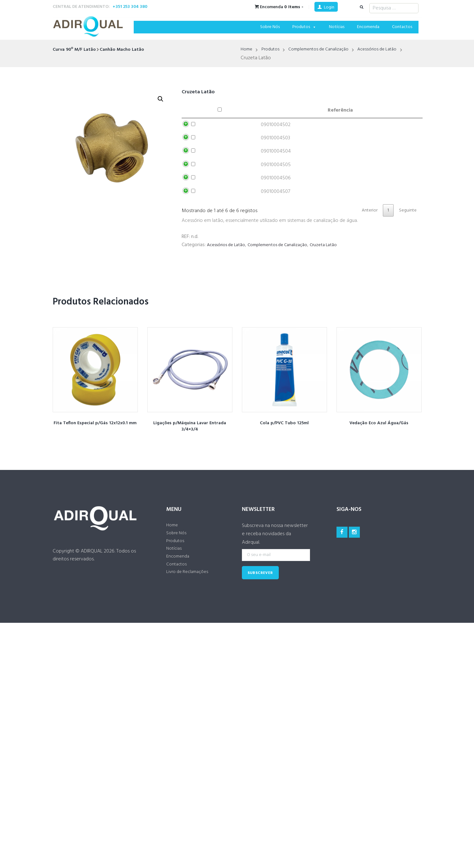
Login (329, 7)
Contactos (402, 27)
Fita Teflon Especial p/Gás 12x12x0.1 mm (95, 479)
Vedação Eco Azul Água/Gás (379, 476)
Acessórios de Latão (389, 50)
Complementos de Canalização (325, 50)
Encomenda (368, 27)
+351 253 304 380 (130, 7)
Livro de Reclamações (190, 632)
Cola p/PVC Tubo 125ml (284, 476)
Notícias (337, 27)
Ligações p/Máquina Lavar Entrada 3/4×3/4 (190, 479)
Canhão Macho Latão (129, 49)
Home (247, 50)
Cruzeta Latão (336, 298)
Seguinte (407, 263)
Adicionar (351, 127)
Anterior (364, 263)
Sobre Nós (270, 27)
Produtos (304, 27)
